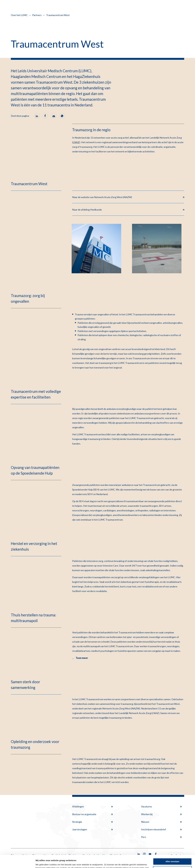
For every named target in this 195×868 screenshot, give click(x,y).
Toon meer (82, 658)
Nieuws (161, 822)
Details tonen (42, 863)
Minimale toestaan (172, 857)
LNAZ (76, 142)
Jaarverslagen (92, 829)
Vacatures (161, 806)
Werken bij (161, 814)
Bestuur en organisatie (92, 814)
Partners (37, 15)
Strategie (92, 822)
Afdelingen (92, 806)
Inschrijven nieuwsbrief (161, 829)
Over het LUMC (19, 15)
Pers (161, 837)
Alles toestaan (172, 849)
